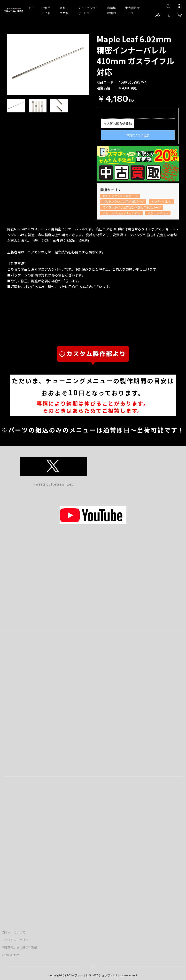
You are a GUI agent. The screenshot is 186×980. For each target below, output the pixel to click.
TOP (32, 8)
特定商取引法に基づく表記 (19, 947)
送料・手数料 (64, 11)
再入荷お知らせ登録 (118, 123)
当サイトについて (14, 932)
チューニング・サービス (88, 11)
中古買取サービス (132, 11)
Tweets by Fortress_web (54, 484)
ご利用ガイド (46, 11)
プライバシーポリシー (16, 940)
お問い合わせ (11, 955)
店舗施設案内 (111, 11)
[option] (48, 64)
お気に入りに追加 (138, 135)
